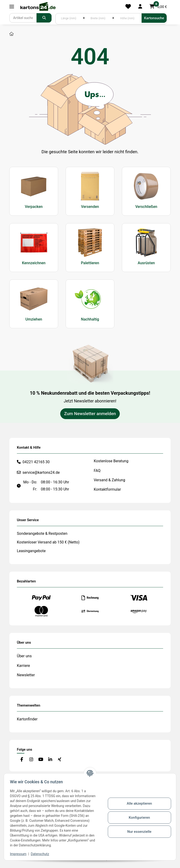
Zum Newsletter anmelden (90, 414)
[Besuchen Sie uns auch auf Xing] (60, 760)
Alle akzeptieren (138, 801)
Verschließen (146, 206)
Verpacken (34, 206)
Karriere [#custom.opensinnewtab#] (23, 666)
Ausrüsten (146, 263)
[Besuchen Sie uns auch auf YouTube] (41, 760)
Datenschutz (41, 854)
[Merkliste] (128, 7)
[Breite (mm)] (99, 18)
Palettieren (90, 263)
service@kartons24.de (41, 472)
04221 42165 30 (36, 462)
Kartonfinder (27, 719)
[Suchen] (23, 18)
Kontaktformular (107, 489)
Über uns (24, 656)
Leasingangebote (31, 551)
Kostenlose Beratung (111, 461)
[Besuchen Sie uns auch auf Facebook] (22, 760)
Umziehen (34, 319)
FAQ (97, 471)
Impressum (20, 854)
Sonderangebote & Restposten (42, 533)
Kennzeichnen (34, 263)
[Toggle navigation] (12, 7)
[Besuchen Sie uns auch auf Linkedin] (50, 760)
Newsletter (26, 675)
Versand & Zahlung (109, 480)
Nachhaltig (90, 319)
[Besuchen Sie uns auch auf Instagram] (31, 760)
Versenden (90, 206)
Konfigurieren (138, 815)
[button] (140, 7)
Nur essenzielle (138, 829)
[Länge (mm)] (69, 18)
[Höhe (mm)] (128, 18)
